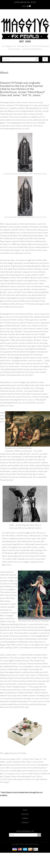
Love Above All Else (25, 2)
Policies (25, 814)
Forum (25, 818)
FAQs (25, 810)
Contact (25, 823)
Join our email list (25, 831)
